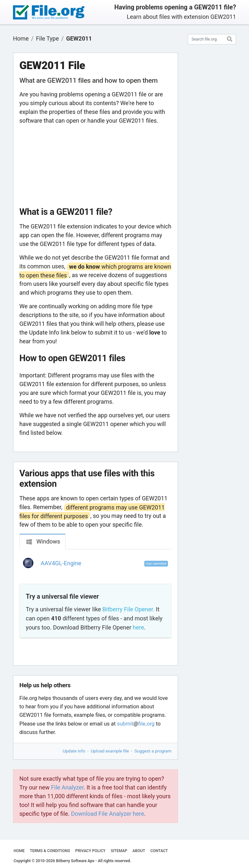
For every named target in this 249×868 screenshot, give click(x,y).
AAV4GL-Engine (61, 563)
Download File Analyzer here (108, 814)
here (138, 627)
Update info (74, 751)
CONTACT (159, 851)
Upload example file (110, 751)
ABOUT (139, 851)
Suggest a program (153, 751)
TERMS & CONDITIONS (50, 851)
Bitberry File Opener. (128, 609)
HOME (19, 851)
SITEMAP (119, 851)
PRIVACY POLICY (90, 851)
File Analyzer (67, 787)
